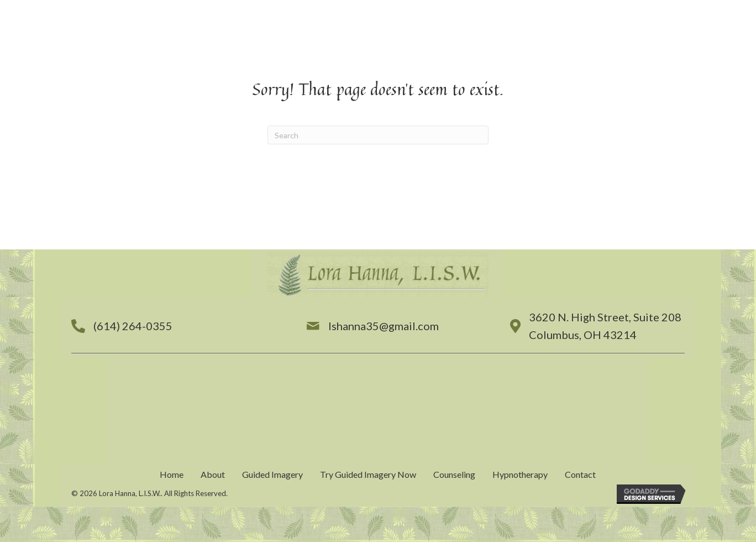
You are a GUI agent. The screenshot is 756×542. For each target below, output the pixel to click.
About (213, 474)
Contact (580, 474)
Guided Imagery (272, 474)
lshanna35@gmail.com (384, 326)
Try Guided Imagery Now (368, 474)
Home (172, 474)
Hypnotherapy (520, 474)
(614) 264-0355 (133, 326)
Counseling (454, 474)
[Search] (378, 135)
